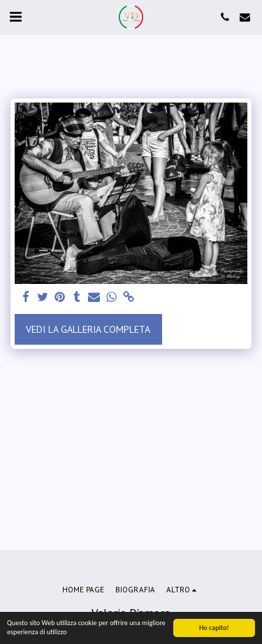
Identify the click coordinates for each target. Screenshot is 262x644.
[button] (15, 17)
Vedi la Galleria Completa (88, 329)
